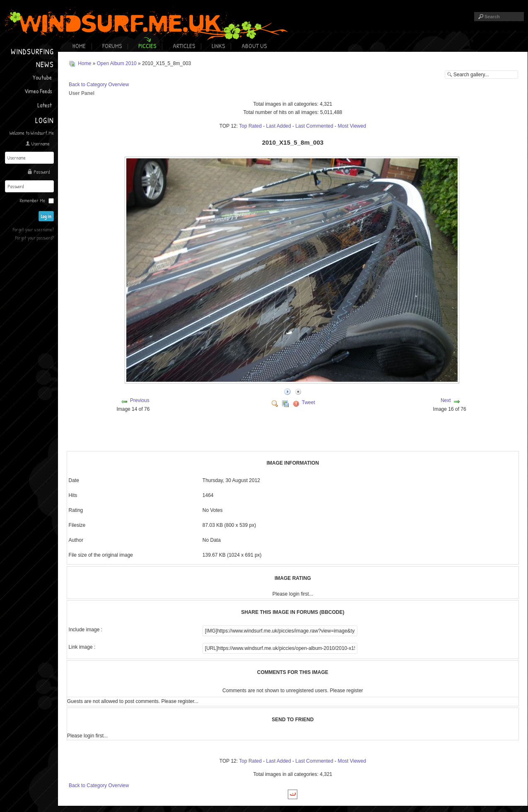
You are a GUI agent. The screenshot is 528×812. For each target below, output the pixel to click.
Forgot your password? (35, 238)
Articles (184, 46)
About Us (254, 46)
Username (41, 144)
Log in (46, 216)
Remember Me (33, 200)
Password (42, 172)
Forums (112, 46)
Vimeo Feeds (38, 91)
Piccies (147, 46)
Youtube (42, 77)
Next (446, 400)
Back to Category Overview (99, 85)
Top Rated (250, 126)
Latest (45, 105)
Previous (140, 400)
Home (79, 46)
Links (218, 46)
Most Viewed (352, 126)
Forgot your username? (33, 229)
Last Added (279, 126)
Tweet (309, 402)
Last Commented (314, 126)
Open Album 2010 (117, 63)
